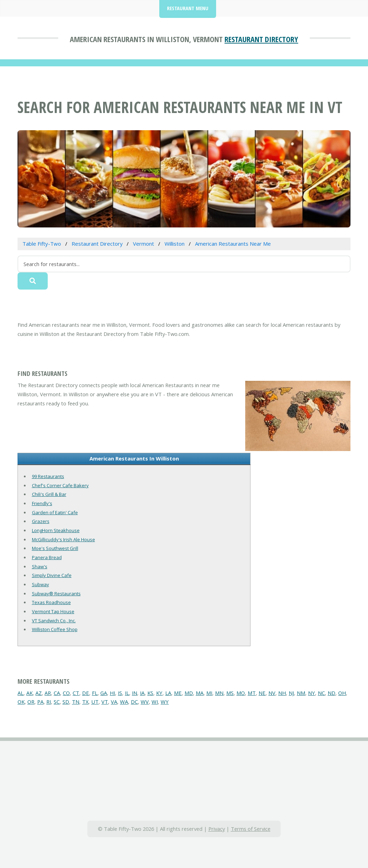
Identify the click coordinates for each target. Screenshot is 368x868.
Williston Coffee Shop (55, 629)
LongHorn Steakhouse (56, 530)
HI (112, 693)
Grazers (41, 521)
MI (209, 693)
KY (159, 693)
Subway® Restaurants (56, 594)
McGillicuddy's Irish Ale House (63, 539)
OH (342, 693)
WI (155, 702)
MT (252, 693)
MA (200, 693)
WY (165, 702)
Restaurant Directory (261, 39)
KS (150, 693)
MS (230, 693)
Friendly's (42, 503)
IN (135, 693)
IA (142, 693)
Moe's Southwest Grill (55, 548)
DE (86, 693)
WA (124, 702)
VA (114, 702)
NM (301, 693)
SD (66, 702)
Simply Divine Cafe (52, 575)
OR (31, 702)
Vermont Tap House (53, 611)
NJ (291, 693)
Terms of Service (251, 829)
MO (241, 693)
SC (57, 702)
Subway (41, 584)
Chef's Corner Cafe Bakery (60, 485)
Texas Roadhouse (51, 602)
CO (66, 693)
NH (282, 693)
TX (85, 702)
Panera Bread (47, 557)
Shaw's (40, 566)
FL (95, 693)
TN (76, 702)
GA (104, 693)
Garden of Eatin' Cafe (55, 512)
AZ (39, 693)
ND (332, 693)
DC (134, 702)
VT (105, 702)
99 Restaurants (48, 476)
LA (168, 693)
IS (120, 693)
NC (321, 693)
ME (178, 693)
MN (219, 693)
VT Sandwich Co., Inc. (54, 621)
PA (40, 702)
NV (272, 693)
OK (21, 702)
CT (76, 693)
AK (29, 693)
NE (262, 693)
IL (127, 693)
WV (145, 702)
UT (95, 702)
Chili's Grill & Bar (49, 494)
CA (57, 693)
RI (49, 702)
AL (21, 693)
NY (312, 693)
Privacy (217, 829)
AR (48, 693)
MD (189, 693)
